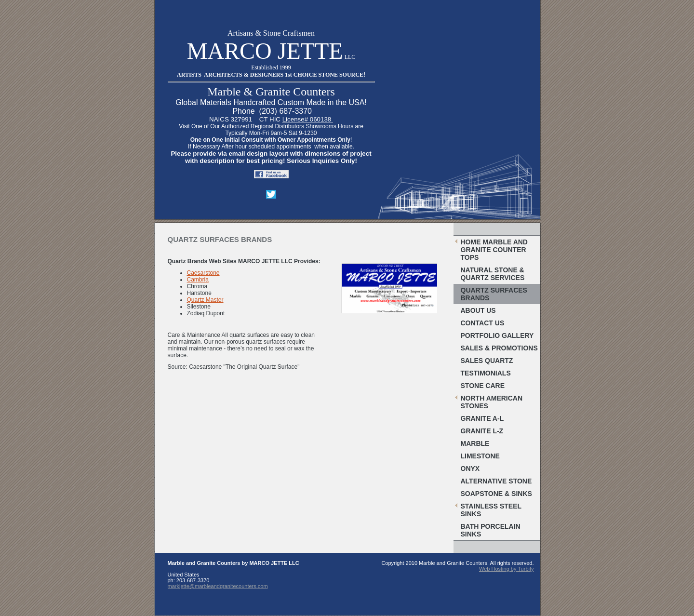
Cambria (198, 280)
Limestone (480, 456)
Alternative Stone (496, 481)
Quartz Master (205, 300)
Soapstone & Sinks (496, 494)
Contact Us (483, 323)
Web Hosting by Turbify (507, 569)
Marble (475, 443)
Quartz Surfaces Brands (494, 294)
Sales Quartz (487, 361)
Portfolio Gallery (497, 335)
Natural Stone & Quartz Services (493, 274)
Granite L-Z (482, 431)
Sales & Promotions (499, 348)
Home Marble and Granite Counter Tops (494, 250)
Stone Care (483, 386)
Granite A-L (482, 418)
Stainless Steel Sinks (491, 510)
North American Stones (492, 402)
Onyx (470, 469)
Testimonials (486, 373)
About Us (478, 310)
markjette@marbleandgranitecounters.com (218, 586)
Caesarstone (203, 273)
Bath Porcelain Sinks (491, 530)
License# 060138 (308, 119)
